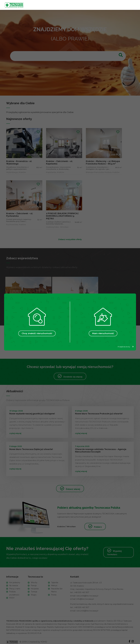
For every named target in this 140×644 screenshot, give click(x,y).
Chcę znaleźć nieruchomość (37, 333)
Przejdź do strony (126, 347)
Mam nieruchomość (103, 333)
